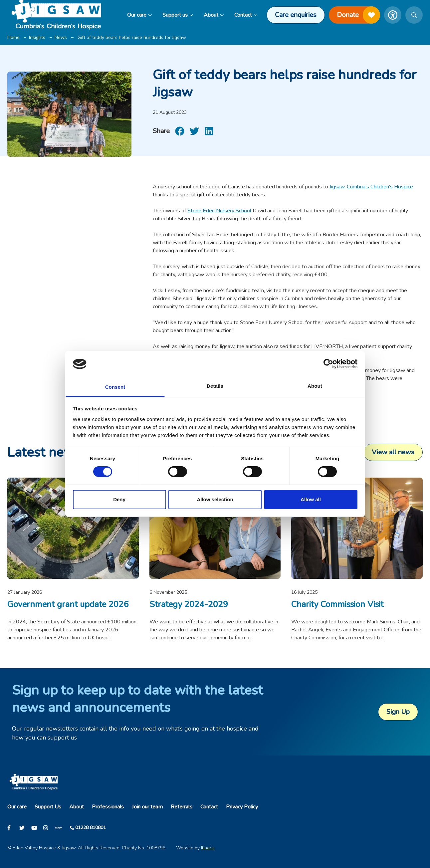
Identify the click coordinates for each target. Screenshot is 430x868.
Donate (358, 15)
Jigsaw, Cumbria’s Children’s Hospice (371, 187)
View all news (393, 452)
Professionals (108, 807)
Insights (37, 37)
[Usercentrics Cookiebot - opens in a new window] (328, 364)
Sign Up (398, 712)
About (214, 15)
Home (13, 37)
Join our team (147, 807)
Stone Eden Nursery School (219, 211)
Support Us (48, 807)
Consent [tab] (115, 387)
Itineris (208, 848)
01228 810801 (91, 828)
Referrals (182, 807)
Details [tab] (215, 386)
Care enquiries (296, 15)
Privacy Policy (242, 807)
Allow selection (215, 499)
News (61, 37)
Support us (178, 15)
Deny (119, 499)
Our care (139, 15)
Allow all (311, 499)
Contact (246, 15)
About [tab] (315, 386)
